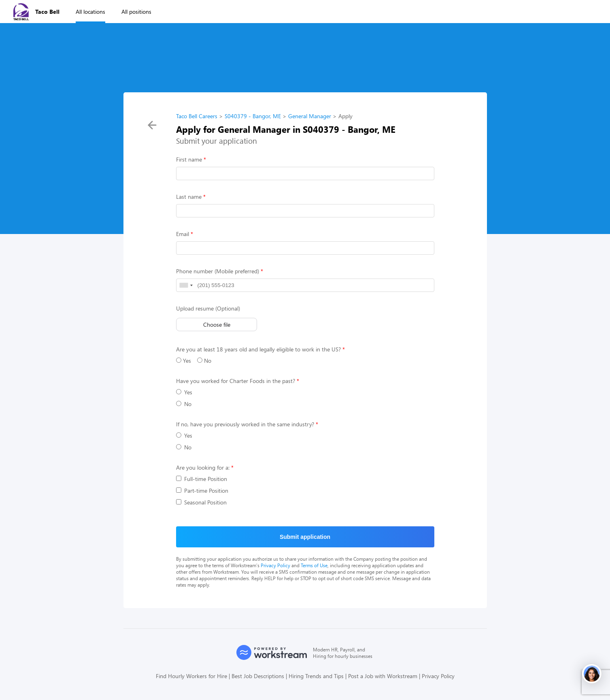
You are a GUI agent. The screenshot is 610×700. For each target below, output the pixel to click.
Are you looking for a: (203, 467)
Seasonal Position (201, 502)
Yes (184, 361)
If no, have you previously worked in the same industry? (245, 424)
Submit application (305, 537)
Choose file (216, 324)
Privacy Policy (275, 565)
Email (183, 234)
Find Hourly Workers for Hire (191, 676)
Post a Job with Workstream (383, 676)
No (204, 361)
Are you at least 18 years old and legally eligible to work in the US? (258, 349)
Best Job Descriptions (258, 676)
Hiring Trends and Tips (316, 676)
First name (189, 159)
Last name (189, 197)
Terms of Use (314, 565)
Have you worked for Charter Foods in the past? (236, 381)
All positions (136, 12)
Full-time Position (202, 479)
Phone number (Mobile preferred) (218, 271)
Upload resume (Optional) (208, 308)
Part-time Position (202, 490)
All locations (90, 12)
